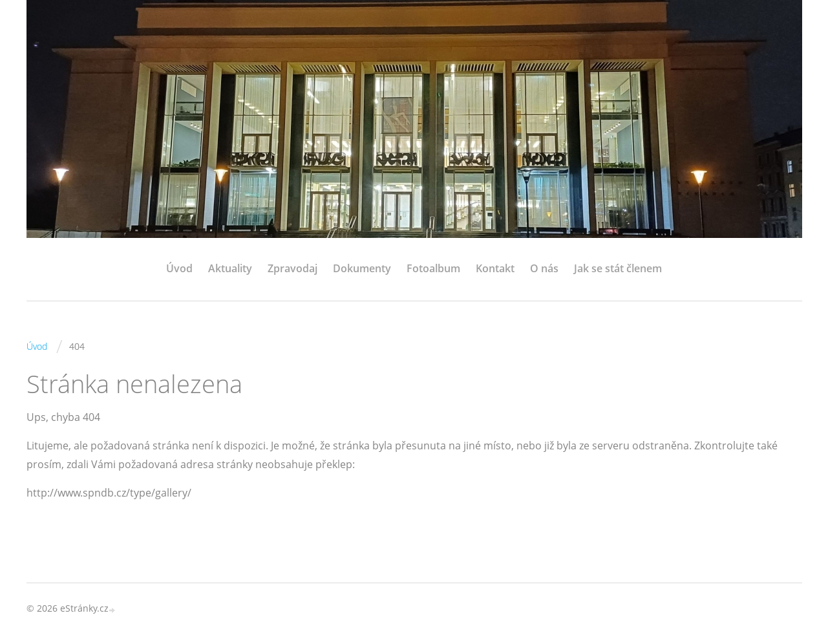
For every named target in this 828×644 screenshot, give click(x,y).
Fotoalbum (433, 268)
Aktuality (230, 268)
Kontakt (495, 268)
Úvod (179, 268)
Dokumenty (362, 268)
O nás (544, 268)
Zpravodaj (292, 268)
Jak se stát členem (618, 268)
